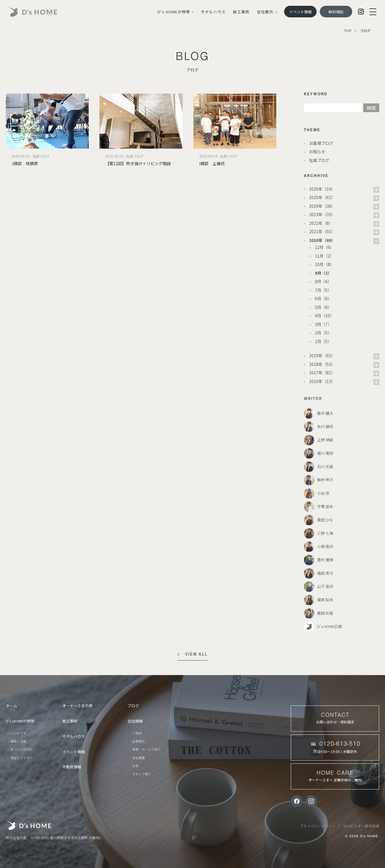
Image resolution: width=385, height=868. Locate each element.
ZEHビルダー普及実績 (361, 826)
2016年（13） (322, 381)
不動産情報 (72, 767)
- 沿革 (135, 766)
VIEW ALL (192, 654)
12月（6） (324, 247)
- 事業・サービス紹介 (146, 749)
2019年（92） (322, 355)
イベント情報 (300, 12)
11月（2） (324, 256)
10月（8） (324, 264)
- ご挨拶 (136, 733)
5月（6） (323, 307)
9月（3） (323, 273)
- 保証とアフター (21, 758)
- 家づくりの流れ (21, 749)
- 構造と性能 (18, 741)
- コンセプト (18, 733)
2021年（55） (322, 231)
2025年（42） (322, 197)
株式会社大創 (29, 826)
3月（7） (323, 324)
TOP (348, 31)
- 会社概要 (138, 758)
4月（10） (324, 316)
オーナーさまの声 (77, 706)
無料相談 (336, 12)
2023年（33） (322, 214)
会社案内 (267, 12)
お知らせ (317, 152)
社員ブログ (319, 160)
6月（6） (323, 298)
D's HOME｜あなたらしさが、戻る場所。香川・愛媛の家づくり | (40, 12)
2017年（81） (322, 373)
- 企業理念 (138, 741)
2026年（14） (322, 189)
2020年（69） (322, 240)
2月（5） (323, 333)
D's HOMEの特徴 (176, 12)
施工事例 (241, 12)
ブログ (133, 706)
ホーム (11, 706)
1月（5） (323, 341)
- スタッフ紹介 (141, 774)
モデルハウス (213, 12)
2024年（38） (322, 206)
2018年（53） (322, 364)
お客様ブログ (321, 143)
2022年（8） (321, 223)
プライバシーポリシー (318, 826)
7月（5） (323, 290)
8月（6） (323, 281)
